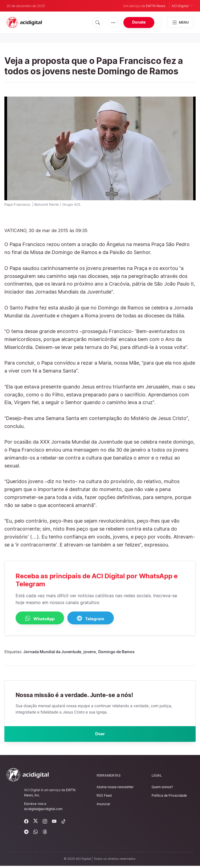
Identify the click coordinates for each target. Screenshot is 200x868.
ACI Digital (182, 6)
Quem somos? (162, 789)
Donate (139, 22)
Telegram (104, 619)
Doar (100, 735)
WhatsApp (44, 619)
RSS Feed (104, 798)
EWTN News (156, 6)
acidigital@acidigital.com (43, 811)
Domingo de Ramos (116, 652)
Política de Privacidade (169, 798)
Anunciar (103, 806)
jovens (90, 652)
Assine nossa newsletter (115, 789)
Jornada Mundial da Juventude (52, 652)
